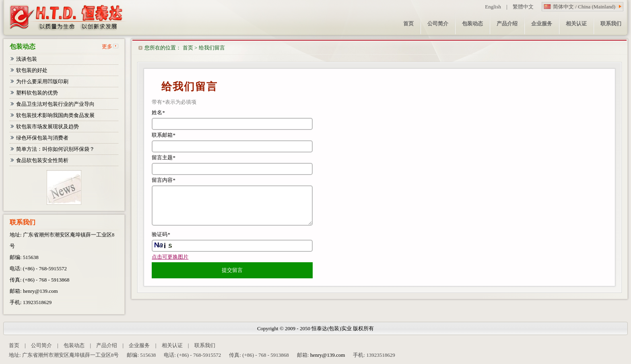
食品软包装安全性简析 (42, 160)
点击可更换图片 (170, 257)
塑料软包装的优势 (37, 93)
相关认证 (172, 345)
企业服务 (139, 345)
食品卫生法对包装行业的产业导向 (55, 104)
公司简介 (41, 345)
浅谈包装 (27, 59)
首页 (188, 48)
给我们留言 (212, 48)
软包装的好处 (32, 70)
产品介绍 (107, 345)
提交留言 (232, 270)
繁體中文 (523, 7)
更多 (107, 46)
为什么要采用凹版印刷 (42, 81)
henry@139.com (40, 291)
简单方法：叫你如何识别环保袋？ (55, 149)
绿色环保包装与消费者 (42, 138)
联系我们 (205, 345)
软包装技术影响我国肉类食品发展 (55, 115)
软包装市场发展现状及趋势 (47, 126)
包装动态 (74, 345)
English (493, 7)
